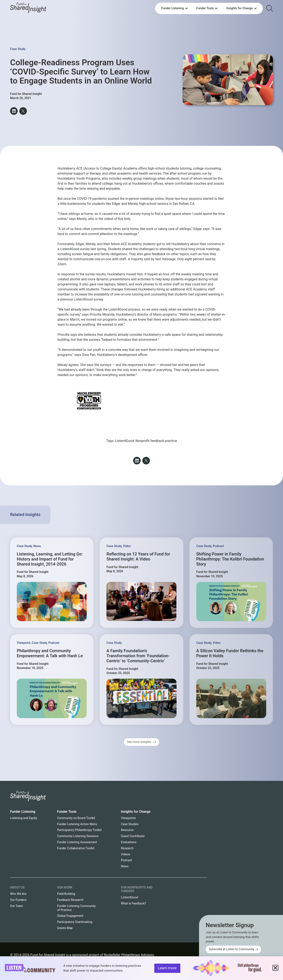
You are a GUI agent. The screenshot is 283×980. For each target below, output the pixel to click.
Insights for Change (136, 812)
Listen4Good (70, 249)
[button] (14, 111)
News (37, 546)
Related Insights (25, 515)
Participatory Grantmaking (75, 922)
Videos (126, 854)
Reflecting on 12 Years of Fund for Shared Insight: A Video (138, 557)
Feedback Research (70, 900)
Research (127, 848)
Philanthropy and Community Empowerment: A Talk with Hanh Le (50, 653)
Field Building (66, 894)
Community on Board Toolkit (76, 818)
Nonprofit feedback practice (156, 441)
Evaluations (129, 842)
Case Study (18, 49)
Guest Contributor (133, 836)
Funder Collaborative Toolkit (76, 848)
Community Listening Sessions (78, 836)
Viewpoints (128, 818)
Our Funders (18, 900)
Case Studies (130, 824)
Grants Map (65, 928)
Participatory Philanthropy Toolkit (79, 830)
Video (127, 546)
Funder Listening (23, 812)
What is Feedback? (134, 904)
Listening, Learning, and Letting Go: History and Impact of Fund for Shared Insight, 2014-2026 (50, 559)
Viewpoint (24, 643)
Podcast (218, 546)
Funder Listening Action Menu (77, 824)
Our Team (17, 906)
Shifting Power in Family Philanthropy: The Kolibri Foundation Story (230, 559)
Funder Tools (67, 812)
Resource (127, 830)
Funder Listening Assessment (77, 842)
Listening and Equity (24, 818)
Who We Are (18, 894)
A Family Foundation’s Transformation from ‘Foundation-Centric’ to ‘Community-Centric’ (138, 656)
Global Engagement (70, 916)
